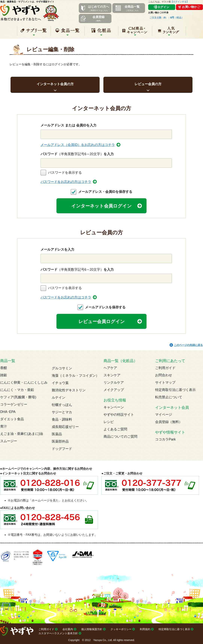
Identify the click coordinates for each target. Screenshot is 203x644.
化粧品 (101, 32)
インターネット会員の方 (55, 84)
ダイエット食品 (12, 419)
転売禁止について (169, 397)
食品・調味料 (62, 419)
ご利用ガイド (165, 368)
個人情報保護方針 (92, 629)
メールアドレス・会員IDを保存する (105, 192)
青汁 (4, 426)
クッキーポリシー (121, 629)
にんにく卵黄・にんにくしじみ (24, 382)
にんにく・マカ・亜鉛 (17, 390)
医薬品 (57, 434)
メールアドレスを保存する (105, 307)
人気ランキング (169, 32)
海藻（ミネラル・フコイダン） (75, 376)
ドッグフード (62, 449)
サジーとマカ (62, 412)
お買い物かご (191, 7)
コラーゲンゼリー (14, 404)
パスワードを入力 (77, 154)
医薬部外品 (60, 441)
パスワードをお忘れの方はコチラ (66, 182)
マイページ (164, 415)
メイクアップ (114, 390)
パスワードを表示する (65, 173)
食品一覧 (68, 32)
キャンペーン (135, 32)
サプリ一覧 (34, 32)
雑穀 (4, 375)
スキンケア (112, 375)
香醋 (4, 368)
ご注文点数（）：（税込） (167, 18)
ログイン (163, 7)
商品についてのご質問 (120, 437)
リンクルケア (114, 382)
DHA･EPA (8, 412)
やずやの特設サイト (119, 415)
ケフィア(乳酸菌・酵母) (18, 397)
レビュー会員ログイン (102, 321)
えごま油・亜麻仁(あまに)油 (22, 434)
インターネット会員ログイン (101, 206)
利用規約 (145, 629)
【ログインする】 (180, 2)
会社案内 (68, 629)
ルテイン (59, 398)
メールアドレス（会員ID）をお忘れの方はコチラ (78, 145)
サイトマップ (165, 382)
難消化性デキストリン (69, 390)
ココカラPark (165, 439)
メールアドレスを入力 (57, 249)
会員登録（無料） (169, 422)
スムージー (9, 441)
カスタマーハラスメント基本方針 (58, 633)
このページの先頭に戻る (188, 345)
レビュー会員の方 (148, 84)
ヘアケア (110, 368)
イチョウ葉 (60, 383)
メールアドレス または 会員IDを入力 (68, 125)
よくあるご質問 (115, 429)
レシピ (109, 422)
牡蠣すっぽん (62, 405)
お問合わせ (164, 375)
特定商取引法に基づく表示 (175, 390)
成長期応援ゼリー (65, 427)
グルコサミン (62, 368)
